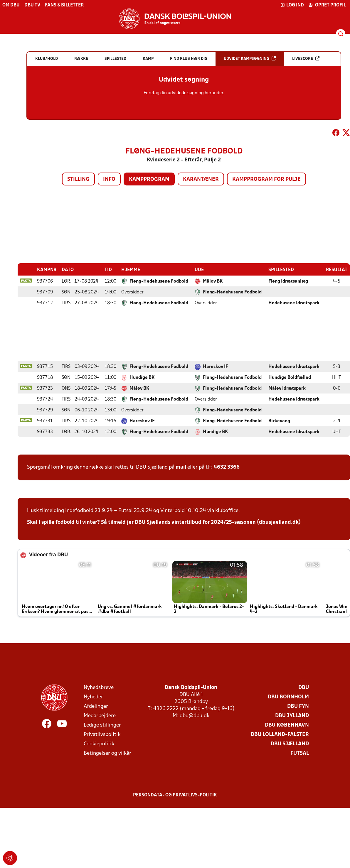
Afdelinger (96, 706)
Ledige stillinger (102, 725)
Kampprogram (149, 179)
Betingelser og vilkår (107, 753)
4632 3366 (227, 467)
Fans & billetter (64, 5)
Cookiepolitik (99, 744)
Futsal (300, 753)
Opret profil (327, 5)
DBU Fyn (298, 706)
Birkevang (279, 421)
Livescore (306, 59)
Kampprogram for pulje (266, 179)
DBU (304, 687)
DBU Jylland (292, 716)
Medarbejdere (100, 716)
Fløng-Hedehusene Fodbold (159, 281)
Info (109, 179)
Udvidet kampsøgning (250, 59)
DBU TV (32, 5)
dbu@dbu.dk (195, 716)
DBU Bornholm (288, 697)
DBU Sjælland (290, 744)
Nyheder (93, 697)
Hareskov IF (216, 367)
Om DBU (11, 5)
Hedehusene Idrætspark (294, 303)
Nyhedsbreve (99, 687)
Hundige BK (142, 377)
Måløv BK (213, 281)
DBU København (287, 725)
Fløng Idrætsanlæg (288, 281)
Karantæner (201, 179)
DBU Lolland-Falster (280, 734)
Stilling (78, 179)
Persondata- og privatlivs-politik (175, 795)
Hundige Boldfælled (290, 377)
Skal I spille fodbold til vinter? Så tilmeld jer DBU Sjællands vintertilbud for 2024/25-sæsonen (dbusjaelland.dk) (164, 522)
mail (181, 467)
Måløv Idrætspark (287, 388)
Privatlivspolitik (102, 734)
